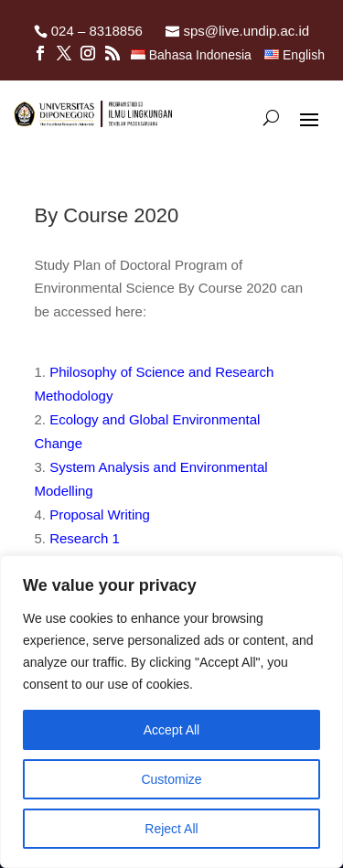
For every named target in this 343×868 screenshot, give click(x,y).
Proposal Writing (100, 514)
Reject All (171, 829)
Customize (171, 779)
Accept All (171, 730)
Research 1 (85, 538)
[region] (171, 712)
